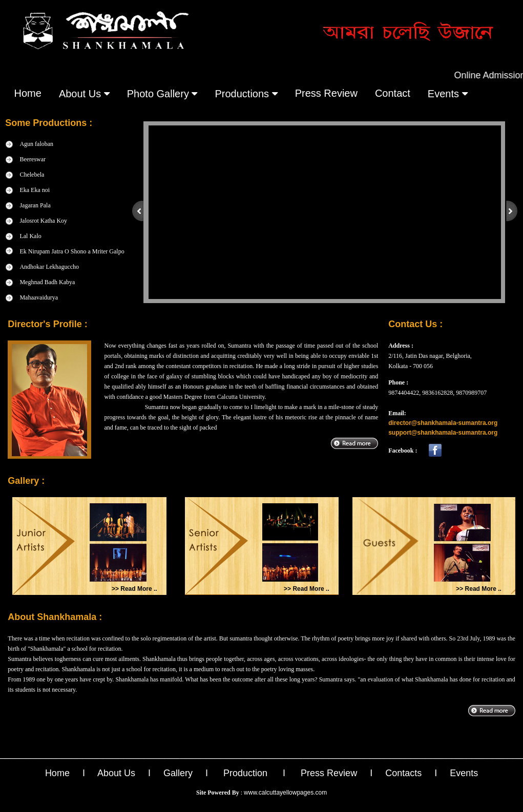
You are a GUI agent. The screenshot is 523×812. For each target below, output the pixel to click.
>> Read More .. (134, 589)
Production (245, 773)
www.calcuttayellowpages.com (285, 793)
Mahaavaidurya (39, 297)
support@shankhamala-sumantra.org (443, 433)
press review (326, 93)
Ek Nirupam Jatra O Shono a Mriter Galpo (72, 251)
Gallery (178, 773)
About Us (84, 94)
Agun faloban (36, 144)
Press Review (329, 773)
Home (28, 93)
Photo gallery (162, 94)
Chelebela (32, 175)
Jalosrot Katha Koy (43, 221)
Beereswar (33, 159)
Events (464, 773)
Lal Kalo (30, 236)
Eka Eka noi (35, 190)
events (448, 94)
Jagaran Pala (35, 205)
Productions (246, 94)
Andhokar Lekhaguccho (49, 267)
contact (393, 93)
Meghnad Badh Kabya (47, 282)
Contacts (403, 773)
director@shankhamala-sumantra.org (443, 423)
